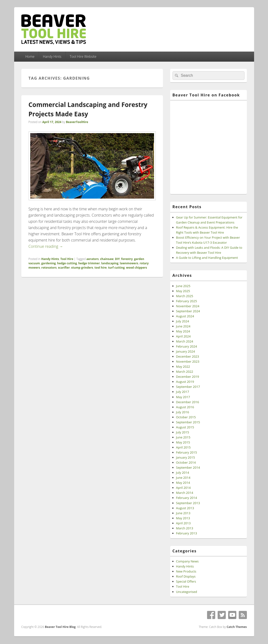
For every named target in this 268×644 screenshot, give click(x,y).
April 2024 (183, 336)
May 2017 (183, 397)
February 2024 (187, 346)
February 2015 (187, 452)
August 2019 (185, 382)
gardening (48, 263)
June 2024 (183, 326)
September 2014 (188, 467)
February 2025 (187, 301)
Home (30, 56)
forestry (127, 259)
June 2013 (183, 513)
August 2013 (185, 508)
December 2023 (188, 356)
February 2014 (187, 498)
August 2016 (185, 407)
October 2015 (186, 417)
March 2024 (185, 341)
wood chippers (136, 268)
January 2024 (186, 351)
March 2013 (185, 528)
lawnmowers (129, 263)
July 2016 (183, 412)
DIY (117, 259)
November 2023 (188, 361)
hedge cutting (67, 263)
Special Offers (186, 581)
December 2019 (188, 377)
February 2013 (187, 533)
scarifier (64, 268)
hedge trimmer (89, 263)
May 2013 (183, 518)
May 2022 (183, 366)
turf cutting (116, 268)
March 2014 (185, 493)
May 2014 (183, 483)
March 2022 (185, 372)
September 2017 (188, 387)
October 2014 (186, 462)
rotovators (49, 268)
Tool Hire (67, 259)
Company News (187, 561)
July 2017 (183, 392)
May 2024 (183, 331)
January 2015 (186, 457)
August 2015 (185, 427)
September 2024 (188, 311)
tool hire (101, 268)
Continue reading (46, 246)
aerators (92, 259)
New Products (186, 571)
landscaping (110, 263)
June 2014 (183, 478)
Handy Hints (52, 56)
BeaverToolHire (77, 122)
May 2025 (183, 291)
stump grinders (82, 268)
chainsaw (107, 259)
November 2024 (188, 306)
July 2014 (183, 473)
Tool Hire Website (83, 56)
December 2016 (188, 402)
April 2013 (183, 523)
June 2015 (183, 437)
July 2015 (183, 432)
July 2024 (183, 321)
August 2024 (185, 316)
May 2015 (183, 442)
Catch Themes (237, 627)
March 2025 (185, 296)
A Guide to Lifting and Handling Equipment (207, 258)
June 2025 (183, 286)
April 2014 (183, 488)
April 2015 (183, 447)
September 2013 (188, 503)
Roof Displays (186, 576)
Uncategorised (187, 592)
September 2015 (188, 422)
